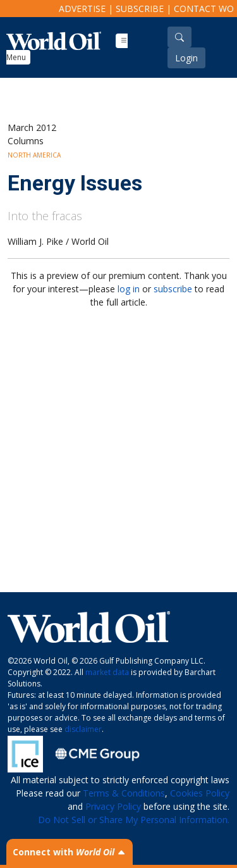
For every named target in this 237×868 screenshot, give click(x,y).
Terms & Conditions (124, 793)
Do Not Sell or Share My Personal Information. (134, 820)
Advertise (82, 9)
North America (34, 155)
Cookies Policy (200, 793)
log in (129, 289)
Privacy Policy (113, 806)
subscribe (173, 289)
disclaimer (83, 729)
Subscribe (140, 9)
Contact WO (204, 9)
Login (186, 58)
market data (107, 672)
